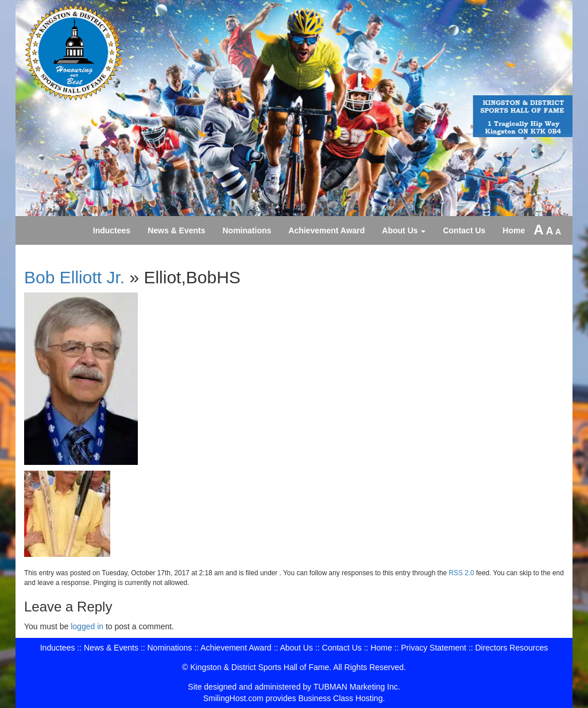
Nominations (247, 230)
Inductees (112, 230)
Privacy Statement (434, 648)
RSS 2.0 (461, 573)
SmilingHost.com (233, 698)
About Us (404, 230)
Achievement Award (326, 230)
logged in (87, 626)
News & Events (176, 230)
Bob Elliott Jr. (74, 277)
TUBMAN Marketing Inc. (357, 687)
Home (514, 230)
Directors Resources (511, 648)
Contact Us (464, 230)
